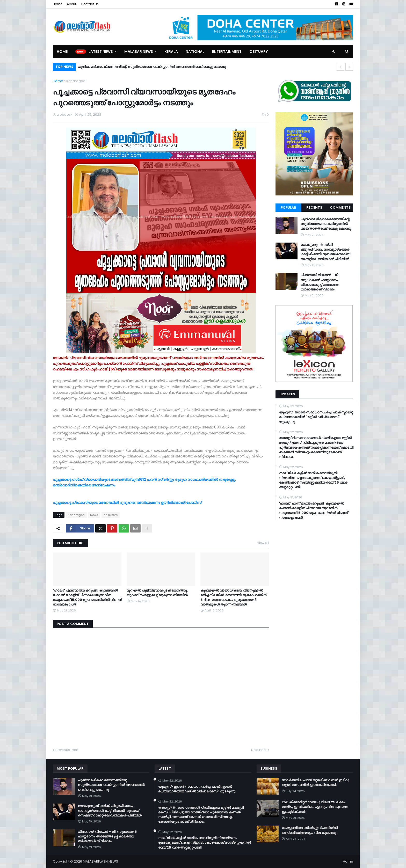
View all (263, 543)
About (71, 4)
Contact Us (90, 4)
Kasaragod (76, 81)
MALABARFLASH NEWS (100, 861)
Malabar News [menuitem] (139, 52)
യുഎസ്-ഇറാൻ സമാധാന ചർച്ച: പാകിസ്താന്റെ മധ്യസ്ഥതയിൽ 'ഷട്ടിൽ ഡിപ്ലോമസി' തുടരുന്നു (316, 417)
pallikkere (111, 515)
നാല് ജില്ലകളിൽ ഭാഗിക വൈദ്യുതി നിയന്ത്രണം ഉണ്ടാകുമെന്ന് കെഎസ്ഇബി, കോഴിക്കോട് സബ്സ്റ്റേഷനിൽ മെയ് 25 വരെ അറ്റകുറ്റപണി (313, 480)
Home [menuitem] (62, 52)
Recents (314, 207)
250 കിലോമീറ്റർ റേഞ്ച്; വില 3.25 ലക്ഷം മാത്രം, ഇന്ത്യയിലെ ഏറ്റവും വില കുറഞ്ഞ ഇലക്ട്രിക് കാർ (315, 807)
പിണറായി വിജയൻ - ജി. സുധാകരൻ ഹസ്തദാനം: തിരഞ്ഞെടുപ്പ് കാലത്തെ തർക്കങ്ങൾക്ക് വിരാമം (320, 282)
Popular (288, 207)
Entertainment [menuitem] (227, 52)
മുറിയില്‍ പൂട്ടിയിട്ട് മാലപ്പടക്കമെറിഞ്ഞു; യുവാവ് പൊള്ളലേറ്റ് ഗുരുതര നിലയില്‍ (157, 593)
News (94, 515)
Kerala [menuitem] (171, 52)
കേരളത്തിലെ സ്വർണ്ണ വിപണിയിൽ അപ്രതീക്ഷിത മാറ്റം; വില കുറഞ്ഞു (310, 830)
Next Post (259, 750)
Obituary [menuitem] (259, 52)
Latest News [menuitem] (101, 52)
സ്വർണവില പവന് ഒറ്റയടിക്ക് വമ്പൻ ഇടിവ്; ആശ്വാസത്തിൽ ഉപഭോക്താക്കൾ (315, 783)
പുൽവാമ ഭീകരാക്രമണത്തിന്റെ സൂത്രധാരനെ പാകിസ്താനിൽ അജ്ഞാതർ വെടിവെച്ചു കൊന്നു (152, 67)
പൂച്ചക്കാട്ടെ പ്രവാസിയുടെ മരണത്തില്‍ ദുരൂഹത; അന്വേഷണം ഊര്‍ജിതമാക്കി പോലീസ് (128, 502)
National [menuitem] (195, 52)
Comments (340, 207)
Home (57, 4)
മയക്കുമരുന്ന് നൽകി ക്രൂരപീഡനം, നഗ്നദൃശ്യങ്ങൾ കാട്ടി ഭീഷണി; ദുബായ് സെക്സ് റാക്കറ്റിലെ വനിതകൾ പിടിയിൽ (325, 252)
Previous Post (67, 750)
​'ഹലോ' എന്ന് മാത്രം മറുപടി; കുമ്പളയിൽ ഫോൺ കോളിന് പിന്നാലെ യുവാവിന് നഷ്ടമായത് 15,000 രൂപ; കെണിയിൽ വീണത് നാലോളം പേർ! (87, 598)
